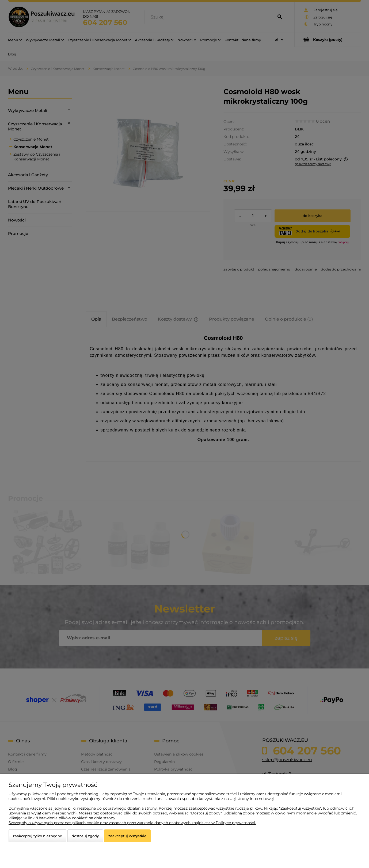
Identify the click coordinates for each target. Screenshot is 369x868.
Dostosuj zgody (85, 836)
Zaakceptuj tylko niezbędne (37, 836)
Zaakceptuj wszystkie (127, 836)
